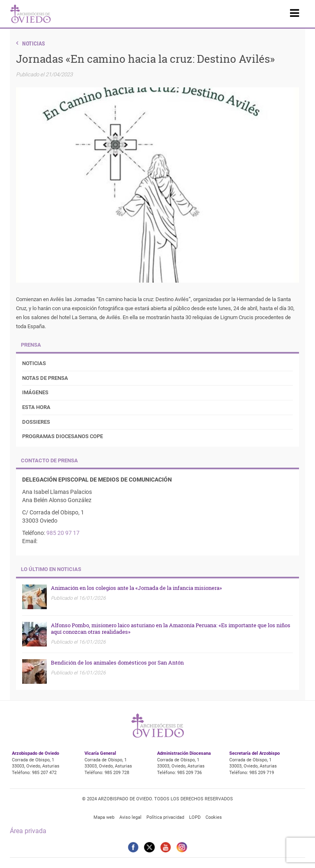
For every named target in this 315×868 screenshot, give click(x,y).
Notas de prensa (45, 378)
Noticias (34, 43)
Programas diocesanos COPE (63, 436)
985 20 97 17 (63, 533)
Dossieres (36, 422)
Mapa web (104, 817)
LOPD (195, 817)
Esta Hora (36, 407)
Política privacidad (165, 817)
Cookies (214, 817)
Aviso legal (130, 817)
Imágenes (35, 392)
